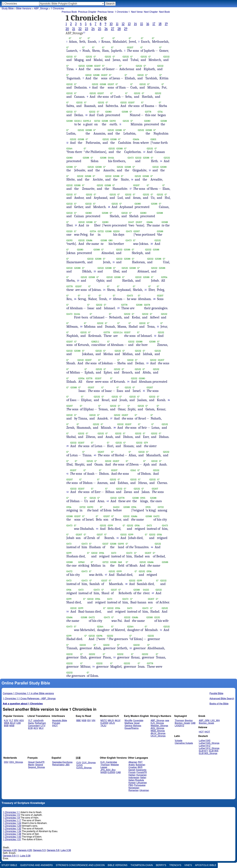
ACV (36, 728)
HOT (201, 732)
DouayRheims (132, 728)
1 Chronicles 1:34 (12, 831)
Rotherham (40, 723)
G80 (110, 240)
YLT (11, 721)
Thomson (179, 721)
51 (161, 630)
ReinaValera (58, 765)
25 (100, 29)
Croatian (133, 767)
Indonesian (134, 778)
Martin (31, 765)
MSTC (104, 721)
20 (67, 29)
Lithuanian (142, 783)
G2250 (116, 231)
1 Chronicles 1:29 (12, 826)
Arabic (132, 765)
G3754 (93, 231)
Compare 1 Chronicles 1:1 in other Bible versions (28, 693)
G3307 (137, 231)
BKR (140, 767)
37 (111, 418)
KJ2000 (104, 723)
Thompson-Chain (142, 865)
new (167, 721)
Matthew (129, 723)
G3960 (81, 562)
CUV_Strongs (89, 763)
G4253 (116, 507)
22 (80, 29)
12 (123, 24)
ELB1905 (214, 751)
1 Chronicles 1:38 (12, 834)
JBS (67, 765)
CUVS (80, 765)
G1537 (100, 535)
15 (142, 24)
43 (108, 501)
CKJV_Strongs (158, 736)
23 (87, 29)
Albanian (133, 762)
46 (152, 547)
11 (117, 24)
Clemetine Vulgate (184, 743)
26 (106, 29)
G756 (160, 112)
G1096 (99, 636)
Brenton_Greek (182, 723)
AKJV (13, 723)
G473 (149, 525)
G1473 (131, 158)
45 (118, 538)
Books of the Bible (219, 704)
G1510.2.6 (118, 332)
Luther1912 (205, 746)
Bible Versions (24, 9)
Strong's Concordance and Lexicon (80, 865)
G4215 (146, 590)
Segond (39, 765)
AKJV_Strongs (158, 733)
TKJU (103, 726)
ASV (22, 721)
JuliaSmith (38, 721)
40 (95, 455)
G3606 (136, 139)
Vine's (188, 865)
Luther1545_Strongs (209, 743)
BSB (6, 726)
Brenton (189, 721)
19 (166, 24)
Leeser (104, 767)
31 (158, 327)
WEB (6, 723)
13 (129, 24)
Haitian (132, 775)
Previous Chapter (87, 12)
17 (154, 24)
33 (147, 363)
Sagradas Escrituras (62, 762)
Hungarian (142, 775)
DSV (6, 762)
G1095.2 (87, 121)
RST (140, 762)
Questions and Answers (36, 865)
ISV (89, 721)
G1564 (69, 149)
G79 (146, 443)
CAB (193, 723)
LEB (18, 723)
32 (155, 336)
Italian (143, 778)
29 (126, 29)
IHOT (55, 726)
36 (169, 400)
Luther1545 (205, 741)
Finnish (132, 772)
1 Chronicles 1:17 (12, 820)
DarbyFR (40, 762)
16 (148, 24)
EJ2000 (111, 772)
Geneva (128, 726)
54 (94, 667)
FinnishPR (142, 772)
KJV (6, 721)
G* (70, 38)
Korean (132, 783)
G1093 (113, 121)
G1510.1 (78, 121)
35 (144, 391)
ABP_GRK (204, 721)
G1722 (97, 121)
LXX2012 (179, 726)
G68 (120, 562)
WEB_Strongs (158, 731)
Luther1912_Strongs (209, 748)
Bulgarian (140, 765)
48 (126, 584)
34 (128, 382)
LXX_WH (215, 721)
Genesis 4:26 (25, 850)
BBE (79, 721)
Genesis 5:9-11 (11, 856)
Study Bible (8, 9)
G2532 (70, 57)
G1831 (153, 139)
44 (97, 529)
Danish (132, 770)
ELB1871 (204, 751)
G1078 (147, 305)
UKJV (112, 723)
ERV (16, 721)
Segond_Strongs (37, 767)
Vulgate (179, 741)
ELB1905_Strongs (208, 753)
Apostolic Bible (206, 865)
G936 (69, 507)
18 (160, 24)
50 (68, 612)
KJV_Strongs (157, 723)
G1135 (157, 617)
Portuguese (140, 785)
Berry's (161, 865)
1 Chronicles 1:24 (12, 823)
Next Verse (137, 12)
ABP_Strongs (41, 9)
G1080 (108, 112)
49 (153, 593)
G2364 (100, 627)
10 (111, 24)
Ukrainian (144, 790)
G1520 (70, 231)
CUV (79, 763)
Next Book (164, 12)
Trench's (175, 865)
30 (81, 327)
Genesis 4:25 (10, 850)
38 (115, 428)
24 (93, 29)
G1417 (131, 222)
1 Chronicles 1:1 (11, 812)
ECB (30, 728)
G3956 (164, 277)
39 (68, 446)
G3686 (150, 222)
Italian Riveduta (136, 780)
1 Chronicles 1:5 (11, 815)
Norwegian (134, 788)
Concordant (34, 726)
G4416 (111, 158)
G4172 (157, 516)
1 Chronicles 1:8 (11, 818)
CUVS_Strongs (84, 768)
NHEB (104, 772)
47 (106, 575)
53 (114, 657)
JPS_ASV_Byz (108, 770)
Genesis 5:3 (39, 850)
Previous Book (69, 12)
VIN (93, 721)
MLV (41, 728)
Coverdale (138, 721)
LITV (43, 726)
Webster (115, 765)
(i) (84, 33)
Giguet (31, 762)
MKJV (111, 721)
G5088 (139, 342)
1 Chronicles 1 (122, 12)
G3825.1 (95, 342)
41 (67, 474)
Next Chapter (151, 12)
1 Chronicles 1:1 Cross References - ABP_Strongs (29, 699)
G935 (143, 498)
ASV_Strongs (157, 728)
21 (74, 29)
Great (137, 723)
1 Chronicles (58, 9)
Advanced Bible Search (222, 699)
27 (113, 29)
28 (119, 29)
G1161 (133, 470)
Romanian (134, 790)
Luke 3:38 (66, 850)
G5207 (130, 47)
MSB (12, 726)
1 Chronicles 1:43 (12, 837)
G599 (110, 525)
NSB (84, 721)
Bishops (137, 726)
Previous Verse (106, 12)
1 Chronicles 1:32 (12, 829)
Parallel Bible (216, 693)
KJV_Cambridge (109, 762)
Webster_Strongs (159, 726)
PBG (131, 785)
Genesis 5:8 (53, 850)
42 (68, 492)
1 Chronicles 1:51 (12, 839)
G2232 (110, 636)
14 (135, 24)
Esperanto (141, 770)
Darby (31, 723)
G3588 (90, 66)
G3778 (148, 112)
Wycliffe (128, 721)
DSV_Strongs (16, 762)
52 (131, 648)
